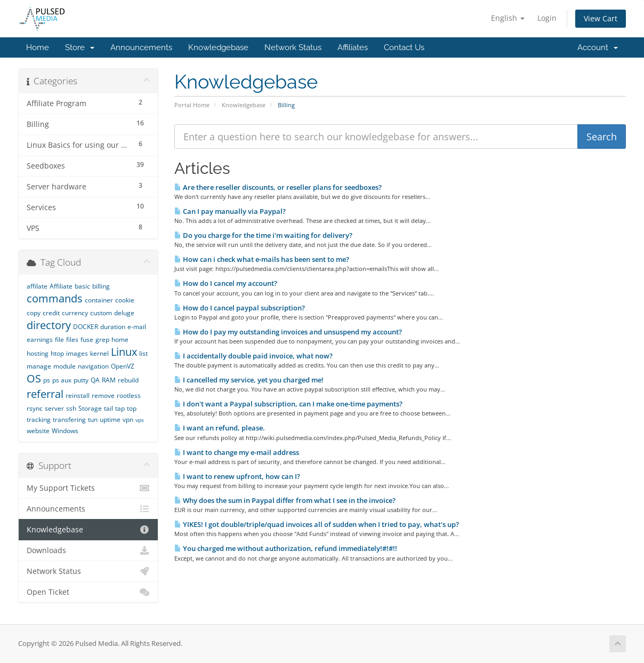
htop (57, 353)
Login (547, 18)
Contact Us (404, 47)
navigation (93, 366)
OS (34, 378)
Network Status (293, 47)
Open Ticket (88, 592)
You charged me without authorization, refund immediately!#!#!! (286, 548)
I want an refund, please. (220, 428)
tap (120, 408)
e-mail (137, 327)
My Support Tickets (88, 488)
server (54, 408)
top (132, 408)
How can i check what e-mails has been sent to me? (262, 259)
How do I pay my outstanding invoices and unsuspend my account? (288, 332)
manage (39, 366)
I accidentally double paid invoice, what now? (253, 356)
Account (598, 47)
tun (93, 420)
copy (34, 313)
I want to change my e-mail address (237, 452)
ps (47, 380)
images (77, 353)
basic (82, 286)
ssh (71, 408)
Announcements (141, 47)
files (72, 340)
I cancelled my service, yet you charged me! (249, 380)
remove (103, 396)
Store (80, 47)
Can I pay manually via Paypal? (230, 211)
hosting (38, 353)
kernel (99, 353)
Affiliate (61, 286)
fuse (87, 340)
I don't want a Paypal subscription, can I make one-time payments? (288, 404)
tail (108, 408)
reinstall (78, 396)
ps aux (62, 380)
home (120, 340)
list (143, 353)
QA (95, 380)
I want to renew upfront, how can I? (237, 476)
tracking (39, 420)
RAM (109, 380)
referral (45, 394)
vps (140, 420)
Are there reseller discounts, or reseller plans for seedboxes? (278, 187)
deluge (124, 313)
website (38, 431)
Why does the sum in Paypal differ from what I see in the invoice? (285, 500)
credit (51, 313)
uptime (110, 420)
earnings (40, 340)
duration (113, 327)
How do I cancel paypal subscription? (240, 308)
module (65, 366)
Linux (124, 352)
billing (101, 286)
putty (81, 380)
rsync (35, 408)
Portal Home (192, 105)
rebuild (128, 380)
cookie (125, 300)
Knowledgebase (218, 47)
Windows (65, 431)
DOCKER (86, 327)
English (508, 18)
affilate (37, 286)
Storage (90, 408)
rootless (129, 396)
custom (101, 313)
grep (102, 340)
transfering (69, 420)
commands (55, 298)
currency (75, 313)
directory (49, 325)
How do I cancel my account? (226, 283)
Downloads (88, 550)
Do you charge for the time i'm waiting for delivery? (263, 235)
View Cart (601, 18)
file (59, 340)
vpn (128, 420)
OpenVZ (123, 366)
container (99, 300)
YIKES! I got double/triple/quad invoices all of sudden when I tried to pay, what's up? (317, 524)
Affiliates (353, 47)
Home (38, 47)
